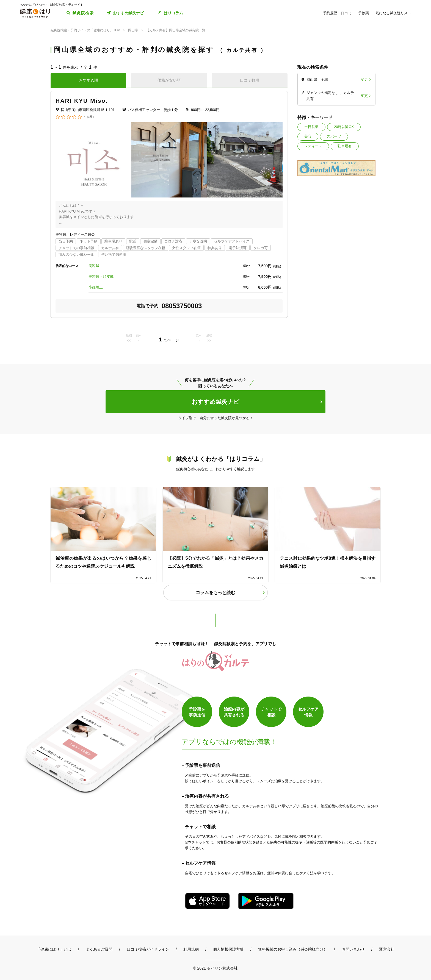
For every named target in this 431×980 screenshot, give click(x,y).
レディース (313, 146)
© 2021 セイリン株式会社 (215, 968)
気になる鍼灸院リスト (393, 13)
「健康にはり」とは (54, 949)
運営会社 (387, 949)
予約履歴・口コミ (337, 13)
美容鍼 (94, 266)
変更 (364, 80)
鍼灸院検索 (83, 13)
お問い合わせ (353, 949)
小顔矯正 (96, 287)
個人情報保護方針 (228, 949)
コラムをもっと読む (215, 593)
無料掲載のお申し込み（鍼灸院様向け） (293, 949)
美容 (308, 136)
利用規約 (191, 949)
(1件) (90, 117)
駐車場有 (345, 146)
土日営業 (311, 127)
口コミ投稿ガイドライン (148, 949)
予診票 (364, 13)
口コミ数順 (250, 80)
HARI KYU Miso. (82, 101)
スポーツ (334, 136)
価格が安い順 (169, 80)
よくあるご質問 (99, 949)
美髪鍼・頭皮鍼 (101, 276)
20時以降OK (344, 127)
